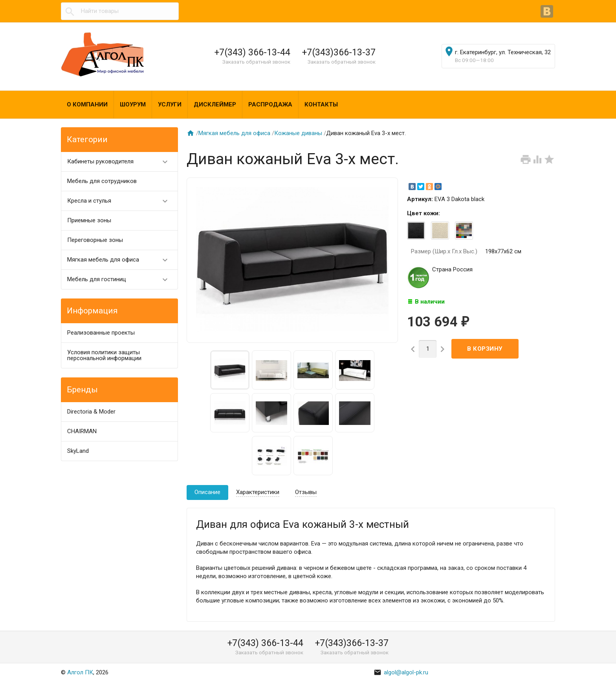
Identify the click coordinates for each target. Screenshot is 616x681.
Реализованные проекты (101, 333)
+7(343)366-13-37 (339, 52)
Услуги (170, 104)
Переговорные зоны (95, 240)
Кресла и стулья (121, 201)
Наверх (583, 666)
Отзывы (306, 492)
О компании (87, 104)
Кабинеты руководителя (121, 162)
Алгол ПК (80, 672)
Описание (207, 492)
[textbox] (120, 11)
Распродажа (270, 104)
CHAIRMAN (82, 431)
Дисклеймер (215, 104)
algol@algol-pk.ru (401, 672)
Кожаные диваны (298, 133)
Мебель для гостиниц (121, 279)
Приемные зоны (89, 220)
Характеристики (258, 492)
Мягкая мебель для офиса (121, 260)
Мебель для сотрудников (102, 181)
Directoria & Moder (91, 412)
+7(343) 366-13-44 (252, 52)
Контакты (321, 104)
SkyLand (78, 451)
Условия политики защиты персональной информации (104, 355)
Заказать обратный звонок (256, 62)
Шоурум (133, 104)
